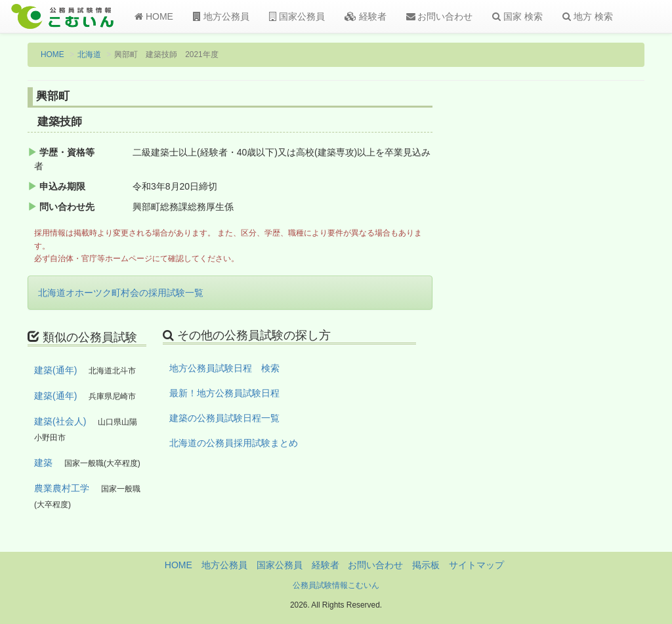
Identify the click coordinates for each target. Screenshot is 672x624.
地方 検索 (588, 16)
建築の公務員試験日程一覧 (224, 418)
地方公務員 (221, 16)
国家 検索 (517, 16)
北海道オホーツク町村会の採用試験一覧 (121, 293)
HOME (154, 16)
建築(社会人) (60, 421)
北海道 (89, 54)
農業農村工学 (62, 488)
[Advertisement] (575, 304)
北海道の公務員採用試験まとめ (234, 443)
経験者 (366, 16)
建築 (43, 463)
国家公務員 (297, 16)
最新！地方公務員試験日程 (224, 393)
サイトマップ (476, 565)
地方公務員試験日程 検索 (224, 368)
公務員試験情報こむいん (336, 585)
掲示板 (426, 565)
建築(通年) (55, 370)
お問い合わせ (440, 16)
